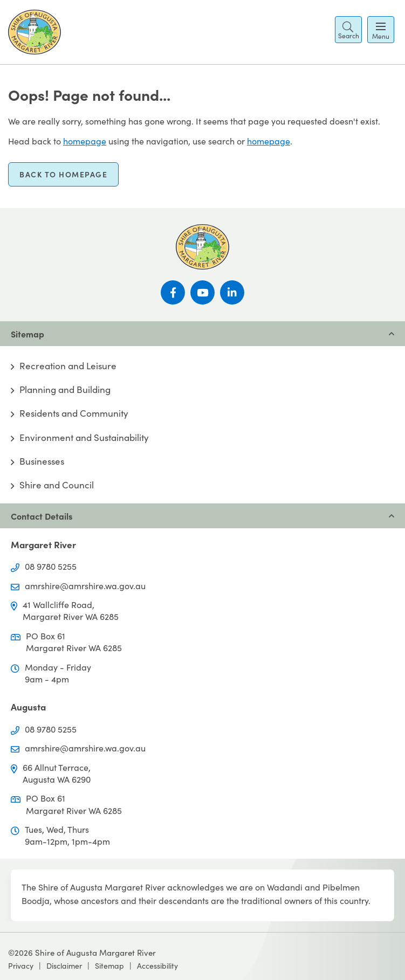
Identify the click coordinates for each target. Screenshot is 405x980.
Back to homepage (63, 174)
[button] (348, 30)
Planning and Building (65, 390)
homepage (85, 141)
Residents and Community (74, 413)
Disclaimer (64, 966)
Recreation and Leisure (68, 366)
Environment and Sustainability (84, 438)
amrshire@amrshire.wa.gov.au (85, 586)
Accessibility (157, 966)
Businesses (42, 461)
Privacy (21, 966)
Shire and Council (57, 485)
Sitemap (109, 966)
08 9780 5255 (51, 566)
